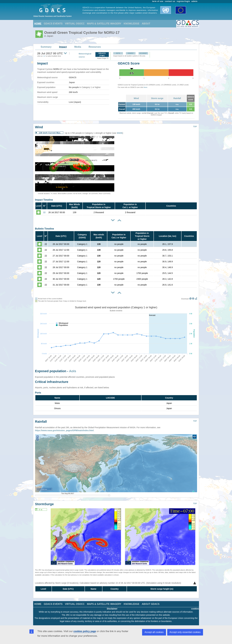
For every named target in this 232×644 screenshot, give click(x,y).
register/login (183, 1)
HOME (38, 24)
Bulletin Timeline (45, 229)
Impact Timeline (44, 200)
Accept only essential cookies (185, 632)
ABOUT (146, 24)
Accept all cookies (154, 632)
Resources (95, 47)
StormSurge (44, 504)
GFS (118, 53)
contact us (170, 1)
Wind (136, 98)
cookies (195, 609)
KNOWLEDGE (132, 24)
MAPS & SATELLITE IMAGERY (104, 24)
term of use (158, 1)
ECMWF (143, 53)
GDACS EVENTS (53, 24)
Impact (63, 47)
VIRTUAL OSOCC (75, 24)
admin (194, 1)
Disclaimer (112, 609)
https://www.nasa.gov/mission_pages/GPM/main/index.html (64, 430)
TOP (195, 127)
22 (44, 212)
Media (78, 47)
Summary (46, 47)
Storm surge (157, 98)
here (145, 87)
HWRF (131, 53)
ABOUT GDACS (151, 604)
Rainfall (177, 98)
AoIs (73, 371)
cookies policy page (85, 631)
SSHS (120, 133)
